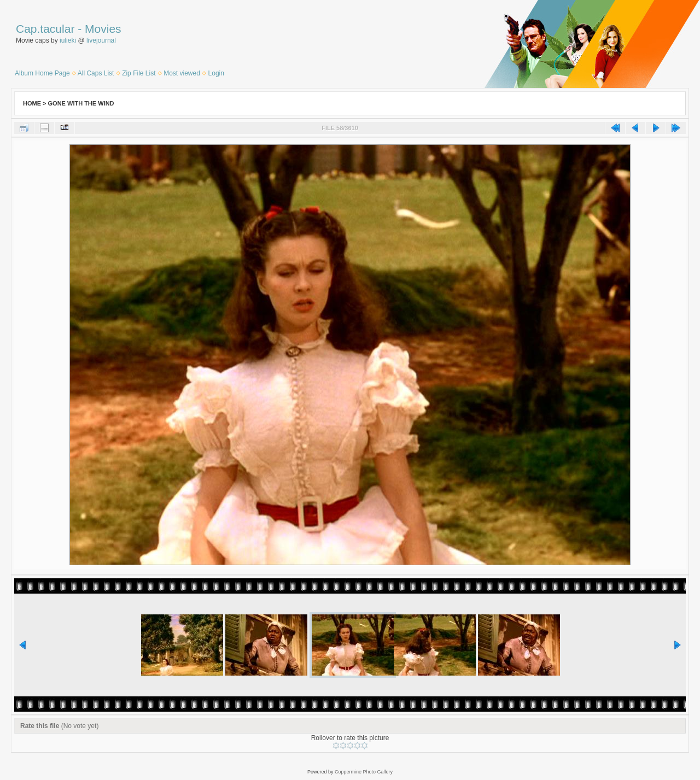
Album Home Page (42, 73)
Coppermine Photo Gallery (364, 772)
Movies (103, 29)
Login (216, 73)
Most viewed (182, 73)
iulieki (68, 40)
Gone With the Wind (81, 103)
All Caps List (96, 73)
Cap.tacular (45, 29)
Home (32, 103)
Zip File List (139, 73)
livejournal (101, 40)
